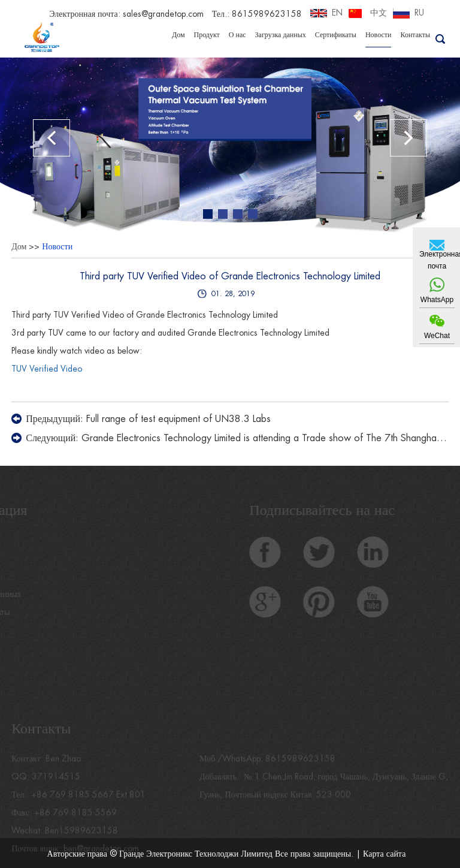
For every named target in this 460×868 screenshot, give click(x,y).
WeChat (437, 336)
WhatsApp (437, 300)
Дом (178, 35)
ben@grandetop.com (101, 857)
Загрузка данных (281, 35)
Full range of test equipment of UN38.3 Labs (178, 419)
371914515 (56, 785)
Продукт (207, 35)
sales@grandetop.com (163, 14)
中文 (379, 13)
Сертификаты (336, 35)
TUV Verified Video (47, 369)
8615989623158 (300, 767)
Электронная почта (437, 260)
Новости (379, 35)
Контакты (415, 35)
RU (419, 13)
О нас (237, 35)
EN (337, 13)
